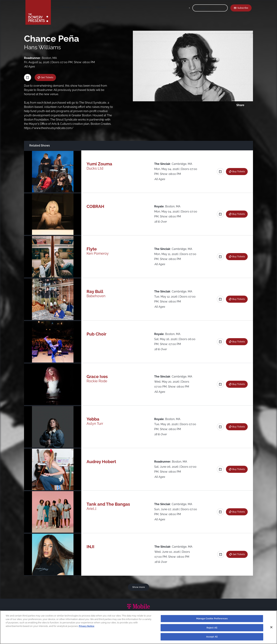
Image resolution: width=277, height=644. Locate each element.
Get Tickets (47, 77)
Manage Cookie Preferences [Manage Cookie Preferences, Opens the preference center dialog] (212, 618)
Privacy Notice (87, 626)
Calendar (128, 7)
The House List (93, 7)
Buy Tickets (239, 171)
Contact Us (113, 7)
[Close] (271, 627)
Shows (59, 7)
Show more (139, 587)
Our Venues (73, 7)
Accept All (212, 637)
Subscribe (243, 8)
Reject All (212, 628)
